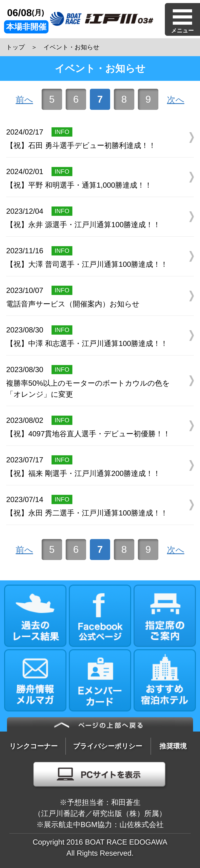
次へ (176, 100)
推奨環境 (173, 746)
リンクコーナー (33, 746)
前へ (24, 100)
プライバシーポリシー (108, 746)
